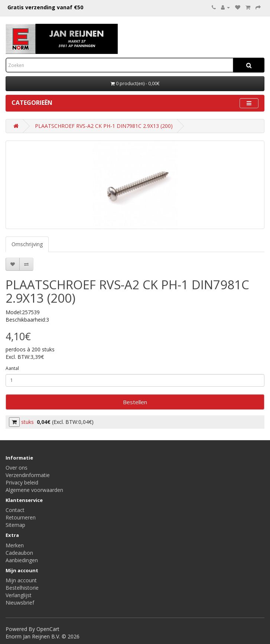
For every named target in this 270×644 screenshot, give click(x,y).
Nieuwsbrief (20, 603)
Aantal (12, 368)
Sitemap (15, 525)
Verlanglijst (19, 595)
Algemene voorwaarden (34, 490)
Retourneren (21, 517)
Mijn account (21, 580)
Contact (15, 510)
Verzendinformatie (28, 475)
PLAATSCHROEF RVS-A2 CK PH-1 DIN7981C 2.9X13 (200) (104, 126)
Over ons (17, 468)
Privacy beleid (22, 482)
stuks (27, 422)
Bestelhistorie (22, 588)
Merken (15, 545)
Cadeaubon (19, 553)
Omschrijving (27, 244)
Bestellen (135, 402)
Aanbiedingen (22, 560)
